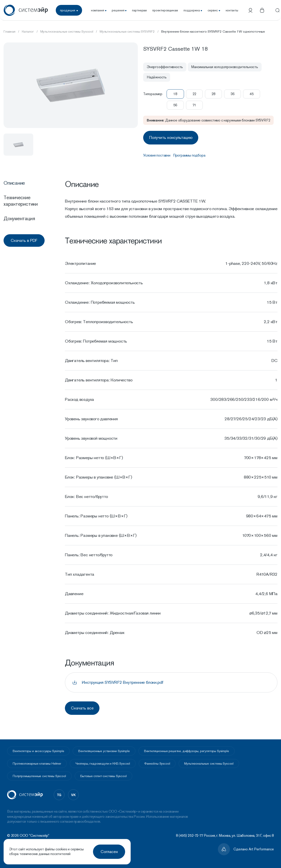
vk (73, 793)
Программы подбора (189, 154)
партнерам (139, 10)
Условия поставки (157, 154)
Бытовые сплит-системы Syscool (103, 774)
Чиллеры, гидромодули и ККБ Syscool (103, 761)
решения (119, 10)
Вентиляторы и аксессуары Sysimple (38, 749)
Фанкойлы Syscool (157, 761)
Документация (19, 217)
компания (99, 10)
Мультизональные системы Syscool (209, 761)
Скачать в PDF (24, 239)
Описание (14, 182)
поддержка (193, 10)
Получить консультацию (172, 137)
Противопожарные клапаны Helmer (37, 761)
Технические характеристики (21, 200)
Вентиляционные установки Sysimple (104, 749)
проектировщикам (165, 10)
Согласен (109, 852)
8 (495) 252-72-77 (190, 833)
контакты (232, 10)
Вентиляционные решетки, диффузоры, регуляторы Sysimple (187, 749)
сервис (214, 10)
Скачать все (83, 706)
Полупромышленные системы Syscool (39, 774)
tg (59, 793)
